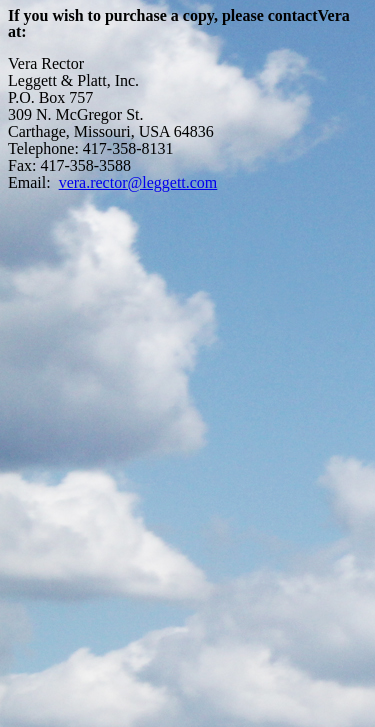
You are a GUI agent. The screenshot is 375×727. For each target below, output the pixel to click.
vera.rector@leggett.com (138, 182)
